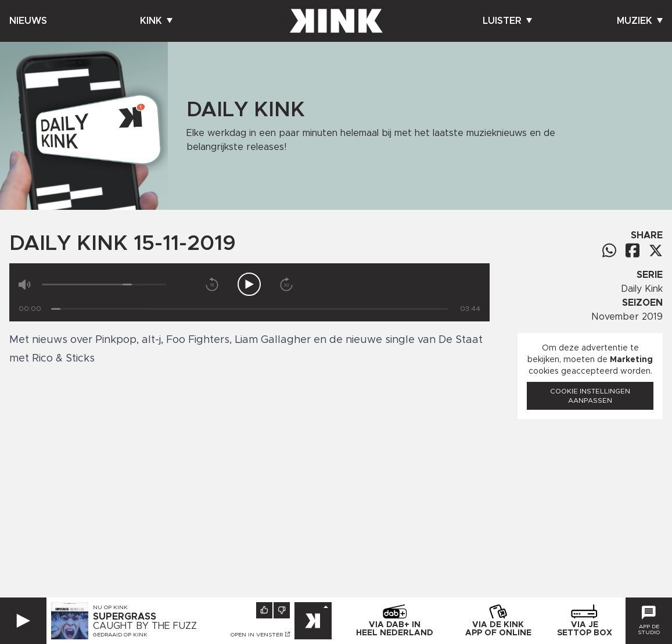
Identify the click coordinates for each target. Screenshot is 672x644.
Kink (156, 21)
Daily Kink (642, 289)
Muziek (640, 21)
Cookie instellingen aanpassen (590, 396)
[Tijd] (249, 309)
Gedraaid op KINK (120, 635)
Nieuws (28, 21)
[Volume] (104, 285)
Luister (507, 21)
